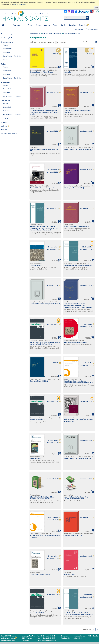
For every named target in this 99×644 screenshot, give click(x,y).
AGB (90, 636)
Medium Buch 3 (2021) (37, 613)
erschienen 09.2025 (86, 92)
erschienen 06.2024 (53, 363)
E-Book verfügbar (53, 170)
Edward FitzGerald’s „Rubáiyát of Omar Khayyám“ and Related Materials (76, 498)
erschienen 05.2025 (86, 208)
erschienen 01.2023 (53, 595)
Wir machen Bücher (70, 574)
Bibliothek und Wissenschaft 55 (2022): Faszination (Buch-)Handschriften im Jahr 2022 (78, 614)
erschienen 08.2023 (53, 520)
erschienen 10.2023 (53, 479)
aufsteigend (62, 42)
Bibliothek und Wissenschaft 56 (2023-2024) (78, 265)
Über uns (47, 25)
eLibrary (4, 126)
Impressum (65, 636)
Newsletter (83, 25)
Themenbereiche (35, 33)
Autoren (56, 25)
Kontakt (38, 25)
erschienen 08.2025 (53, 172)
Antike (5, 45)
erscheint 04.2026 (53, 54)
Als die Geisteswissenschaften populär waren (44, 188)
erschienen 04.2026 (86, 54)
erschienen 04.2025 (53, 249)
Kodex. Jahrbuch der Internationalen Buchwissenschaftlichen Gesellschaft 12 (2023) (78, 382)
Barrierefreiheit (77, 638)
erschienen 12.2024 (86, 249)
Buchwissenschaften (71, 33)
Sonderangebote (7, 38)
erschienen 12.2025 (53, 92)
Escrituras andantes (36, 265)
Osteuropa (7, 52)
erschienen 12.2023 (53, 443)
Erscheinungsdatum (46, 42)
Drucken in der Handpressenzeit (40, 574)
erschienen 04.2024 (53, 402)
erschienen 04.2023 (86, 556)
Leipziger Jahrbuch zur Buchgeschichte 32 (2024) (45, 304)
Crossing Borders (69, 72)
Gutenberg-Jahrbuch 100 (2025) (74, 188)
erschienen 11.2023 (86, 440)
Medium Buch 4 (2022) (37, 420)
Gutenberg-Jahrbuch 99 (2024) (40, 381)
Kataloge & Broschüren (9, 133)
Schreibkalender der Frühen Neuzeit (41, 72)
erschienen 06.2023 (53, 558)
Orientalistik (7, 49)
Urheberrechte (66, 638)
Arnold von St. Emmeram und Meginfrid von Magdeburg (77, 111)
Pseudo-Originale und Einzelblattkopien (76, 226)
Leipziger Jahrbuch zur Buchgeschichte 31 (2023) (79, 458)
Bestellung (73, 25)
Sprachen (6, 60)
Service (64, 25)
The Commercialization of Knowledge (75, 342)
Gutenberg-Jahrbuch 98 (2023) (73, 536)
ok (97, 7)
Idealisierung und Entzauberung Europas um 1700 (44, 150)
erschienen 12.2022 (86, 597)
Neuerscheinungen (8, 34)
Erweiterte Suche (92, 29)
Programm (16, 25)
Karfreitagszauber (36, 458)
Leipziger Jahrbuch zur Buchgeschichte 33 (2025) (79, 149)
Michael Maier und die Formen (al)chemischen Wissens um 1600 (78, 421)
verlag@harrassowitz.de (49, 640)
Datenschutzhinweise (79, 636)
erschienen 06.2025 (53, 208)
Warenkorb (79, 29)
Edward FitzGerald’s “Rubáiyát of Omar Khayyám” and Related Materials (42, 498)
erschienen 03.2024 (86, 402)
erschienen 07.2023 (86, 517)
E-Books (4, 122)
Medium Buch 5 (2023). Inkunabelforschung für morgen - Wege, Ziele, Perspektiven (45, 343)
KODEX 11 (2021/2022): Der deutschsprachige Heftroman (45, 536)
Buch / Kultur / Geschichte (12, 56)
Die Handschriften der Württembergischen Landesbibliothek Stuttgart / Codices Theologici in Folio (45, 112)
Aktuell (30, 25)
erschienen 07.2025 (86, 170)
